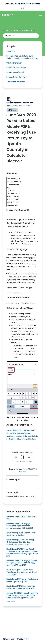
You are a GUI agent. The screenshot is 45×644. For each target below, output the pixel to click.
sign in (15, 496)
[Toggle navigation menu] (40, 15)
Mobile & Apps (29, 30)
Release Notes (16, 30)
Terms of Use (8, 639)
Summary (11, 51)
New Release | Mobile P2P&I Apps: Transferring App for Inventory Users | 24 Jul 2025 (22, 572)
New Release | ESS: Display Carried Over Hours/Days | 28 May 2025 (22, 580)
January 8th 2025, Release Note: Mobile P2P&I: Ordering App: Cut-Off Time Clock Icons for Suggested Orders (22, 595)
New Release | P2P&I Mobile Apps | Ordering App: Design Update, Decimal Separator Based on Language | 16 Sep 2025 (22, 552)
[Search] (21, 36)
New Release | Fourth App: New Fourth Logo (22, 518)
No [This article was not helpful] (29, 457)
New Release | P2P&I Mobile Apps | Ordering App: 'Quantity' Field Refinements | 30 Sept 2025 (20, 542)
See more (10, 601)
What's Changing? (14, 63)
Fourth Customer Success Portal (20, 103)
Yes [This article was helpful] (16, 457)
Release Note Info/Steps (16, 77)
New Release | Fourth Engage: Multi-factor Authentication (21, 534)
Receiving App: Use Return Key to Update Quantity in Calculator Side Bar (22, 57)
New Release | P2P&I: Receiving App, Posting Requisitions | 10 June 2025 (21, 587)
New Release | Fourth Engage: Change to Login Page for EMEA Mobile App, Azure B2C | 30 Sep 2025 (22, 563)
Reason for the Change (16, 68)
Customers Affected (15, 72)
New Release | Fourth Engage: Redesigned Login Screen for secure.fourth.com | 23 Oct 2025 (20, 526)
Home (5, 30)
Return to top (13, 479)
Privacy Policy (23, 639)
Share (12, 110)
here (38, 4)
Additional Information (16, 82)
